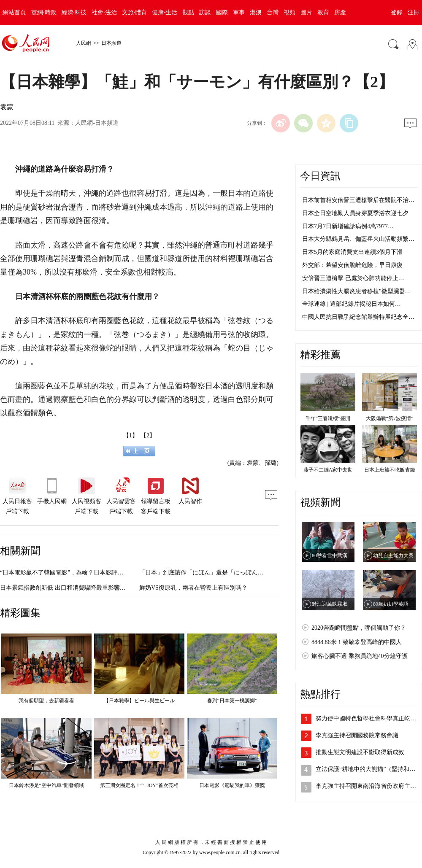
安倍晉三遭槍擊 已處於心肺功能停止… (353, 278)
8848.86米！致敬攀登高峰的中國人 (357, 642)
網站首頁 (14, 12)
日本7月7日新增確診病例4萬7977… (348, 226)
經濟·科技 (74, 12)
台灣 (273, 12)
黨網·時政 (44, 12)
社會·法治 (104, 12)
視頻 (289, 12)
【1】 (131, 435)
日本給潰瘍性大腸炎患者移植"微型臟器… (357, 291)
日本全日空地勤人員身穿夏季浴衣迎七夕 (355, 213)
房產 (340, 12)
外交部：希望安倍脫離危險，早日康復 (352, 265)
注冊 (414, 12)
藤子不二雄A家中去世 (328, 470)
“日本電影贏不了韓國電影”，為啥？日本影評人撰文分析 (73, 573)
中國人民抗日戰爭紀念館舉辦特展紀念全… (358, 317)
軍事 (239, 12)
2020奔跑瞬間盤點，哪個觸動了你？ (359, 628)
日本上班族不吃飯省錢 (390, 470)
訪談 (205, 12)
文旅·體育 (135, 12)
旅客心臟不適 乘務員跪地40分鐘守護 (360, 656)
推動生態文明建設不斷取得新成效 (360, 752)
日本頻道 (111, 43)
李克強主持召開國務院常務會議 (357, 735)
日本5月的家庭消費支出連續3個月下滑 (352, 252)
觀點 (188, 12)
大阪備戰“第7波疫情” (390, 418)
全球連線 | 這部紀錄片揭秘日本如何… (352, 304)
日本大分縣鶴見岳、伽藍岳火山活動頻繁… (358, 239)
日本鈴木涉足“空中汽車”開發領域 (47, 785)
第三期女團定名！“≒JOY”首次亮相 (139, 785)
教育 (323, 12)
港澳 (256, 12)
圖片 (306, 12)
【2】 (148, 435)
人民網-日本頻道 (97, 123)
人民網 (84, 43)
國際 (222, 12)
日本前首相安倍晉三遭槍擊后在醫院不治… (358, 200)
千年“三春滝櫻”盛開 (328, 418)
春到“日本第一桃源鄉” (232, 701)
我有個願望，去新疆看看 (46, 701)
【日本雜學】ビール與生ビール (139, 701)
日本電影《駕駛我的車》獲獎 (232, 785)
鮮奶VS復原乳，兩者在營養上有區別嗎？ (193, 588)
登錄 (397, 12)
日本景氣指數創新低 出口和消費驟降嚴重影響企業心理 (72, 588)
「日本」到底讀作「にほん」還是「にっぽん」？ (204, 573)
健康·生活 (165, 12)
